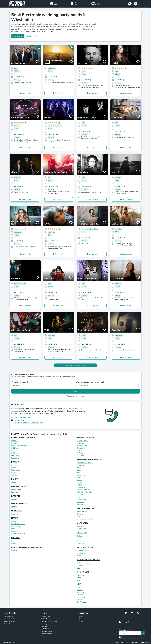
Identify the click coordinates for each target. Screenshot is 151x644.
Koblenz (80, 514)
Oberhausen (81, 499)
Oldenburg (81, 448)
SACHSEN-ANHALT (86, 547)
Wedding (44, 624)
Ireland (14, 541)
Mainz (79, 517)
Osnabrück (81, 451)
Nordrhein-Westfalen (85, 463)
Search (75, 391)
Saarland (80, 526)
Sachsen (80, 536)
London (14, 507)
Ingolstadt (15, 473)
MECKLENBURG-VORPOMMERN (27, 547)
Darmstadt (15, 531)
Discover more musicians (76, 365)
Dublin (14, 543)
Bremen (14, 499)
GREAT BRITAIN (19, 503)
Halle (79, 556)
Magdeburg (81, 553)
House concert (46, 616)
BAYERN (15, 462)
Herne (79, 482)
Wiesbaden (15, 526)
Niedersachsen (82, 441)
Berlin (13, 482)
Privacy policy (125, 642)
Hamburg (15, 514)
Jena (78, 580)
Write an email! (19, 420)
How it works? (32, 36)
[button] (137, 4)
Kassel (14, 529)
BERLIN (15, 479)
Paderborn (81, 502)
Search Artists (18, 36)
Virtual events (46, 629)
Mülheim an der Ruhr (84, 492)
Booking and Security (10, 621)
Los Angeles (81, 597)
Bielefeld (80, 468)
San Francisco (82, 602)
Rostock (14, 551)
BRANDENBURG (19, 486)
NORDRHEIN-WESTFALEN (90, 459)
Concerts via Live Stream (49, 621)
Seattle (79, 600)
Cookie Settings (145, 642)
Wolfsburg (81, 453)
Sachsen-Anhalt (83, 551)
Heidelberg (15, 448)
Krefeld (79, 485)
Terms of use (135, 642)
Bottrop (80, 473)
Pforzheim (15, 455)
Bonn (79, 470)
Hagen (79, 477)
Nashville (80, 595)
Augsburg (15, 468)
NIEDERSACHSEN (85, 437)
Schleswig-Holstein (84, 563)
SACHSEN (82, 533)
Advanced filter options (75, 396)
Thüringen (80, 575)
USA (79, 584)
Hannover (80, 443)
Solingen (80, 504)
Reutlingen (15, 458)
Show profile (26, 93)
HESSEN (15, 518)
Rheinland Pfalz (82, 512)
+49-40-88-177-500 (22, 418)
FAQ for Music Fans (10, 619)
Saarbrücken (81, 529)
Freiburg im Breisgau (19, 446)
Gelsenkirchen (82, 475)
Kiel (78, 568)
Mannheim (15, 443)
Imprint (117, 642)
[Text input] (130, 633)
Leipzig (79, 539)
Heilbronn (15, 453)
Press (81, 621)
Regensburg (16, 470)
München (15, 465)
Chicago (80, 590)
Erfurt (79, 578)
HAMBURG (17, 511)
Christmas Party (47, 634)
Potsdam (14, 492)
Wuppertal (81, 465)
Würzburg (15, 475)
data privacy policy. (137, 639)
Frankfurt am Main (18, 524)
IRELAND (16, 538)
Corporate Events (47, 631)
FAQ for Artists (9, 616)
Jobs (81, 619)
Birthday (44, 626)
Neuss (79, 497)
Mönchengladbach (83, 490)
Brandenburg (16, 490)
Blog (81, 616)
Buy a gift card (8, 624)
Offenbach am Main (18, 534)
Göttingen (80, 455)
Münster (80, 495)
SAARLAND (82, 523)
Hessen (14, 521)
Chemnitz (80, 543)
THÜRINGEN (83, 572)
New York (80, 592)
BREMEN (15, 496)
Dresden (80, 541)
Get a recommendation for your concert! (28, 423)
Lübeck (79, 565)
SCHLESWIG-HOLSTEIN (88, 560)
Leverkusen (81, 487)
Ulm (13, 451)
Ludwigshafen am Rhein (86, 519)
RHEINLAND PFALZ (86, 508)
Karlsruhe (15, 441)
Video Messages (47, 619)
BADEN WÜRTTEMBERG (23, 437)
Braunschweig (82, 446)
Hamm (79, 480)
